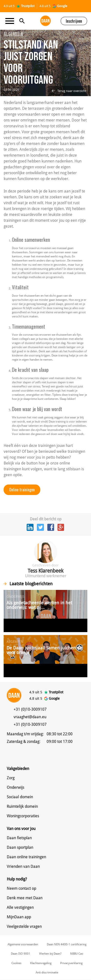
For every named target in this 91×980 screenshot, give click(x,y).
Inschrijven (74, 21)
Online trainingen (22, 490)
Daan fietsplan (19, 838)
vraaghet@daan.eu (30, 717)
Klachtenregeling (41, 963)
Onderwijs (16, 787)
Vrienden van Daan (23, 866)
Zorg (11, 778)
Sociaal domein (20, 797)
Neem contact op (21, 888)
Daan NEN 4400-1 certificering (67, 944)
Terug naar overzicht (69, 91)
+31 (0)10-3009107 (30, 709)
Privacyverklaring (71, 963)
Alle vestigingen (20, 907)
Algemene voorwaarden (23, 944)
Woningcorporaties (23, 816)
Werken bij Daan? (50, 954)
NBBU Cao (77, 954)
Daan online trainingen (26, 857)
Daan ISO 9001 (21, 954)
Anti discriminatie (47, 972)
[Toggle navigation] (11, 21)
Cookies (16, 963)
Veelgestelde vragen (24, 926)
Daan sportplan (20, 847)
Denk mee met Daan (25, 898)
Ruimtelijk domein (22, 806)
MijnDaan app (19, 917)
